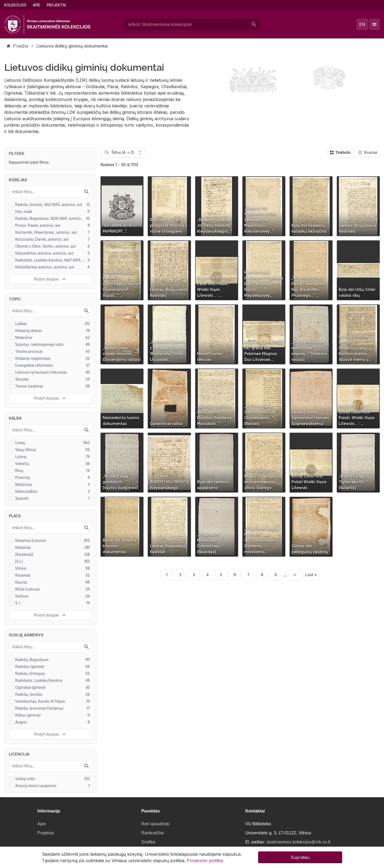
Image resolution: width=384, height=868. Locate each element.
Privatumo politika (205, 861)
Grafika (148, 842)
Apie (37, 5)
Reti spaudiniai (155, 824)
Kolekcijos (15, 5)
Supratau (300, 858)
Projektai (56, 5)
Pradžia (20, 46)
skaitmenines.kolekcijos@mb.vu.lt (298, 842)
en (362, 24)
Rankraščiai (153, 833)
